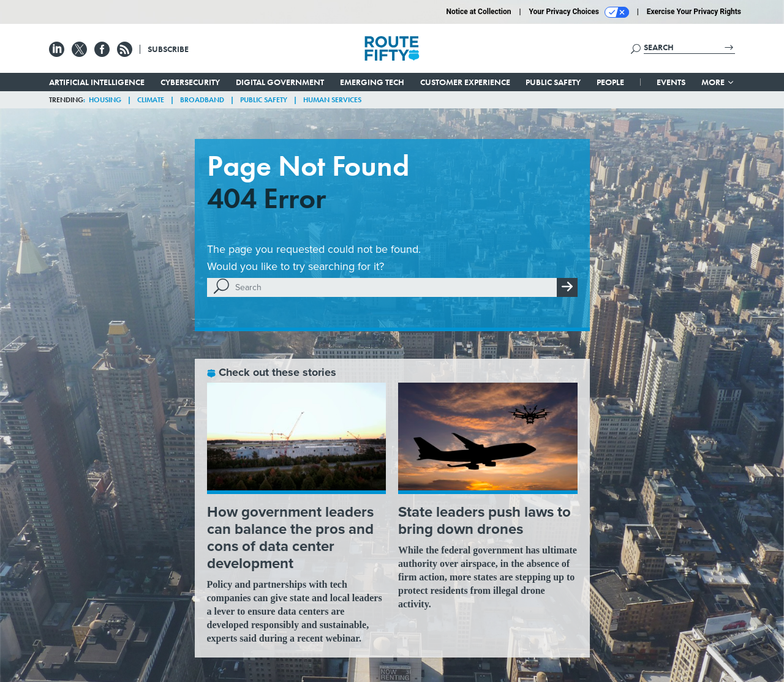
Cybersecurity (190, 82)
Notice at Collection (478, 12)
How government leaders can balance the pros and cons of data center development (290, 538)
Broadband (202, 100)
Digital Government (280, 82)
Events (671, 82)
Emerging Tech (372, 82)
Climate (151, 100)
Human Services (332, 100)
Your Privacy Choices (579, 12)
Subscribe (168, 49)
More (718, 82)
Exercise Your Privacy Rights (694, 12)
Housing (105, 100)
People (610, 82)
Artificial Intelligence (97, 82)
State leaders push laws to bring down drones (484, 520)
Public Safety (553, 82)
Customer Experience (465, 82)
